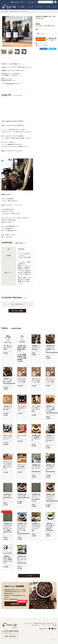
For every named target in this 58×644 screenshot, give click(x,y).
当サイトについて (29, 623)
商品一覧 (6, 11)
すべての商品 (21, 7)
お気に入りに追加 (51, 39)
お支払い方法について (52, 623)
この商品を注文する (41, 39)
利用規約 (55, 625)
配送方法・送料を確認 (43, 46)
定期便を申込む (19, 603)
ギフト (55, 7)
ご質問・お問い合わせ (10, 636)
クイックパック (39, 7)
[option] (17, 31)
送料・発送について (36, 625)
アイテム (48, 7)
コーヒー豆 (30, 7)
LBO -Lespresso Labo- (43, 43)
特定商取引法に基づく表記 (40, 623)
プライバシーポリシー (47, 625)
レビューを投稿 (17, 311)
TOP (2, 11)
